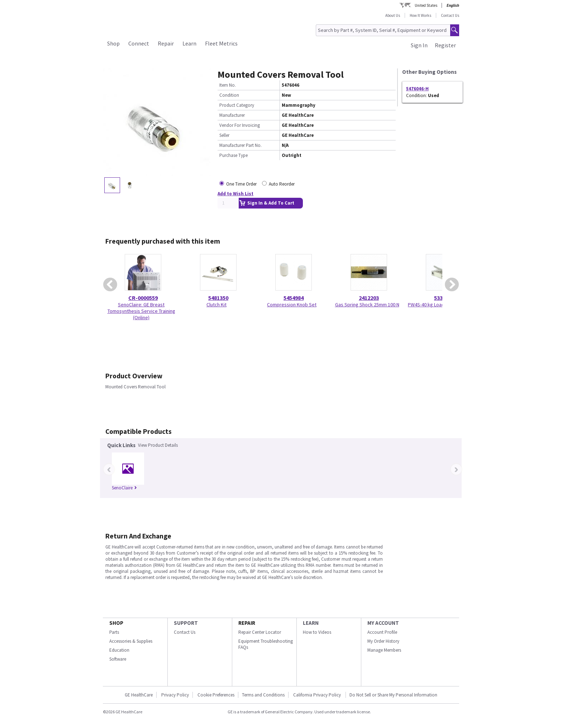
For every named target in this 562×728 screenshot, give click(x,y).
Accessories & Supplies (131, 641)
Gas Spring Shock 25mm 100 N (367, 305)
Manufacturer (232, 115)
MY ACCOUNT (383, 623)
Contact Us (450, 15)
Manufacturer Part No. (240, 145)
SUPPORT (186, 623)
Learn (189, 43)
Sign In (419, 45)
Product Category (237, 105)
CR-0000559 (143, 298)
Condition (229, 95)
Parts (114, 632)
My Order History (383, 641)
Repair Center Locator (260, 632)
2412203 (369, 298)
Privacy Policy (175, 695)
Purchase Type (234, 155)
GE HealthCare (139, 695)
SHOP (116, 623)
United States (426, 5)
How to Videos (317, 632)
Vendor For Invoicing (240, 125)
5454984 (294, 298)
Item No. (228, 85)
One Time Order (241, 184)
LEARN (311, 623)
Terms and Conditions (263, 695)
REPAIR (247, 623)
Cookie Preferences (216, 695)
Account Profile (382, 632)
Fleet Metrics (221, 43)
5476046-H (417, 89)
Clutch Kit (216, 305)
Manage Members (384, 650)
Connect (139, 43)
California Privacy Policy (318, 695)
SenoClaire (124, 488)
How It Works (420, 15)
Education (119, 650)
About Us (393, 15)
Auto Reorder (282, 184)
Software (118, 659)
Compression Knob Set (292, 305)
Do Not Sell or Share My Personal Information (393, 695)
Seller (224, 135)
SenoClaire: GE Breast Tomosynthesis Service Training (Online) (141, 311)
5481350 (218, 298)
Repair (166, 43)
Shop (113, 43)
